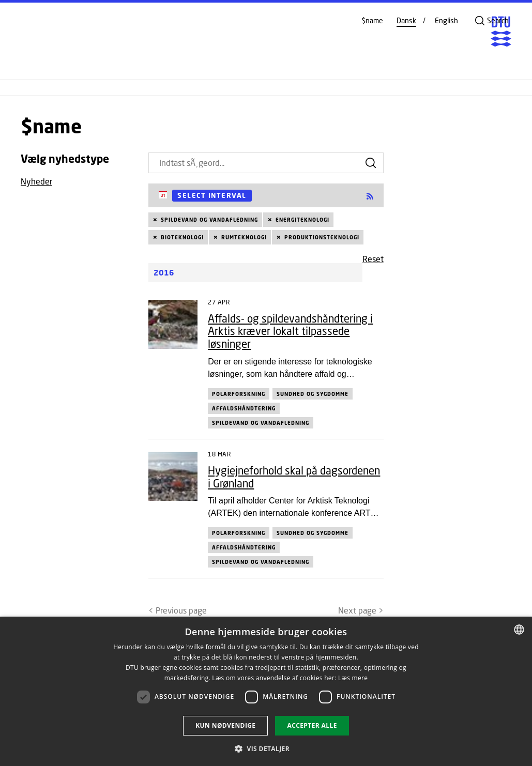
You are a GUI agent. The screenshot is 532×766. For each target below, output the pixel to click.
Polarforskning (239, 394)
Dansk (406, 21)
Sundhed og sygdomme (313, 394)
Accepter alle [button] (312, 725)
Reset (373, 259)
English (446, 21)
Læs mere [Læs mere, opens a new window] (353, 678)
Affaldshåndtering (244, 408)
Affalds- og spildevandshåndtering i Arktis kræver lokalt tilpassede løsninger (290, 331)
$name (372, 21)
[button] (266, 748)
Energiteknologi (302, 220)
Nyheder (36, 181)
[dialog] (266, 691)
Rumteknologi (244, 237)
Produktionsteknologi (322, 237)
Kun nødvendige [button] (225, 725)
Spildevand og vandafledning (209, 220)
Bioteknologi (182, 237)
